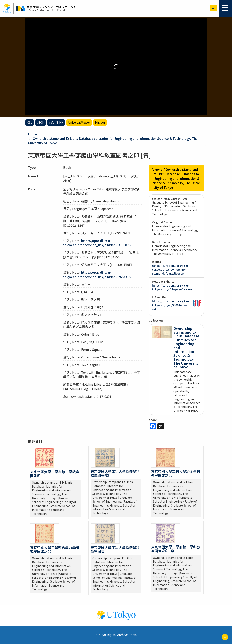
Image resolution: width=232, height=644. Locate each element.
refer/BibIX (56, 122)
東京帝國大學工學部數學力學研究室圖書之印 (55, 549)
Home (33, 134)
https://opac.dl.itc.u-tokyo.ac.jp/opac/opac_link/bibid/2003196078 (97, 243)
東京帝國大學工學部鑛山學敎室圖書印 (55, 474)
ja (213, 8)
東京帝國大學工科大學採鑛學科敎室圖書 (115, 549)
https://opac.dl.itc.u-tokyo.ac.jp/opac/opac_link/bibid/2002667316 (97, 274)
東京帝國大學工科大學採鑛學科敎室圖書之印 (115, 473)
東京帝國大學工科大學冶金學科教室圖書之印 (176, 473)
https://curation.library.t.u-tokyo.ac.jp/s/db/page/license (172, 287)
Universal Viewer (79, 122)
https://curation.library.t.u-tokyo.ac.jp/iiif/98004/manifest (171, 305)
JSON (41, 122)
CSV (30, 122)
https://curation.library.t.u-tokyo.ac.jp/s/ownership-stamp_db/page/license (171, 269)
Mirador (100, 122)
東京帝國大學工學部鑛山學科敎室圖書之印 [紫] (176, 549)
